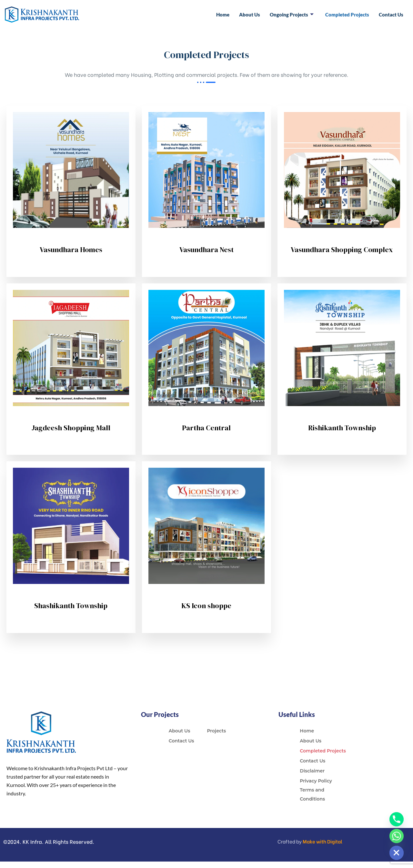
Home (223, 15)
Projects (216, 731)
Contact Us (391, 15)
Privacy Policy (316, 781)
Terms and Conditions (312, 794)
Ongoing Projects (292, 15)
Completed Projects (347, 15)
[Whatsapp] (397, 836)
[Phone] (397, 819)
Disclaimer (312, 771)
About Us (250, 15)
